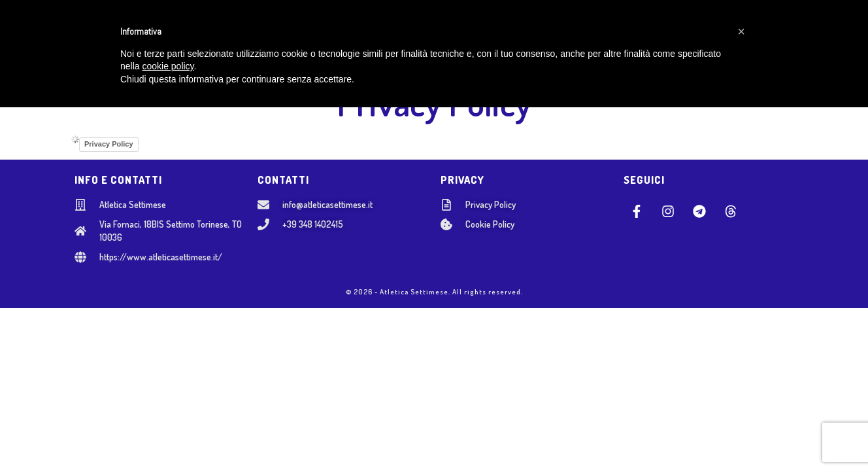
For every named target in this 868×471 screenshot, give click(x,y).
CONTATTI (601, 33)
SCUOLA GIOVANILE (330, 33)
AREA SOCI (666, 33)
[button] (741, 395)
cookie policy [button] (168, 430)
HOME (185, 33)
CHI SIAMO (242, 33)
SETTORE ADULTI (429, 33)
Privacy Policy (109, 144)
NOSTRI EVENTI (522, 33)
